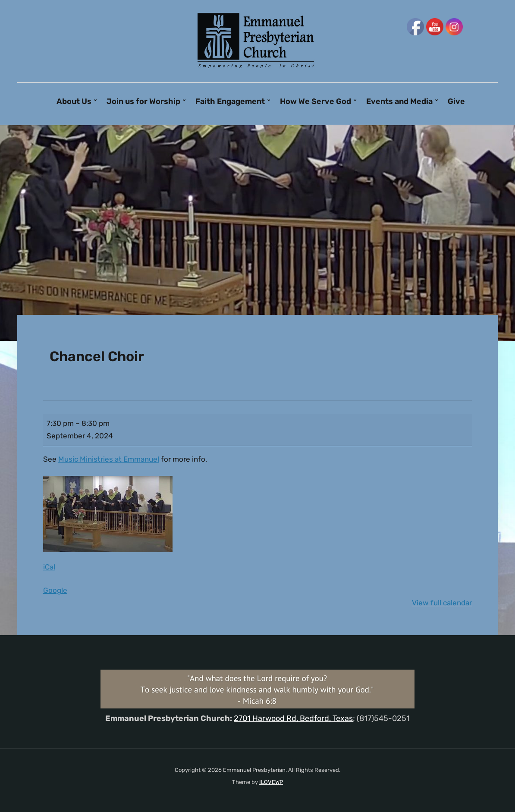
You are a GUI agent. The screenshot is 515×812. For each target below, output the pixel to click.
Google (55, 590)
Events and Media (399, 101)
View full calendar (442, 603)
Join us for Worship (143, 101)
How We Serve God (316, 101)
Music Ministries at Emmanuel (109, 459)
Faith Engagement (230, 101)
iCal (49, 567)
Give (456, 101)
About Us (74, 101)
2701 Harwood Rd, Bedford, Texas (293, 718)
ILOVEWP (271, 782)
